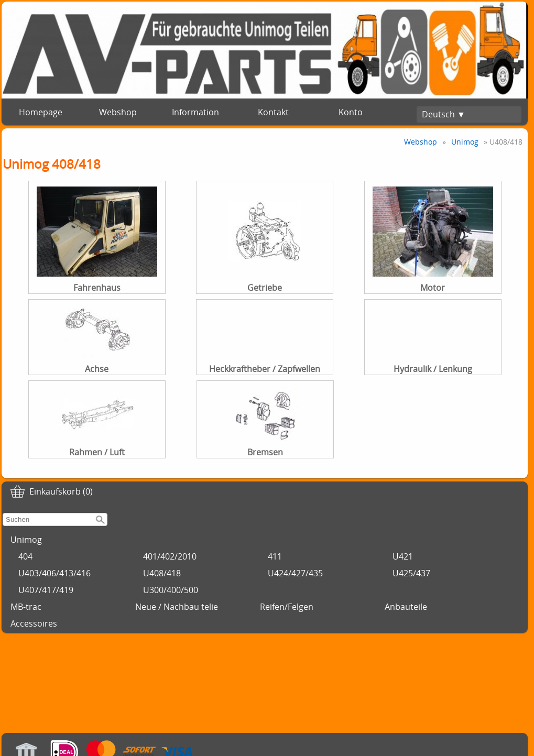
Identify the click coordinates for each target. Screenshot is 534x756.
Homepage (41, 112)
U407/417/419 (46, 590)
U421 (403, 556)
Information (195, 112)
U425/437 (411, 573)
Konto (351, 112)
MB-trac (26, 607)
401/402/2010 (170, 556)
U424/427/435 (295, 573)
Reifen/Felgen (287, 607)
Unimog (26, 540)
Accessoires (34, 623)
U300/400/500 (171, 590)
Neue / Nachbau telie (177, 607)
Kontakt (273, 112)
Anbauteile (406, 607)
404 (25, 556)
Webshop (118, 112)
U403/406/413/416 (55, 573)
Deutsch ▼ (444, 114)
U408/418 (162, 573)
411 (275, 556)
